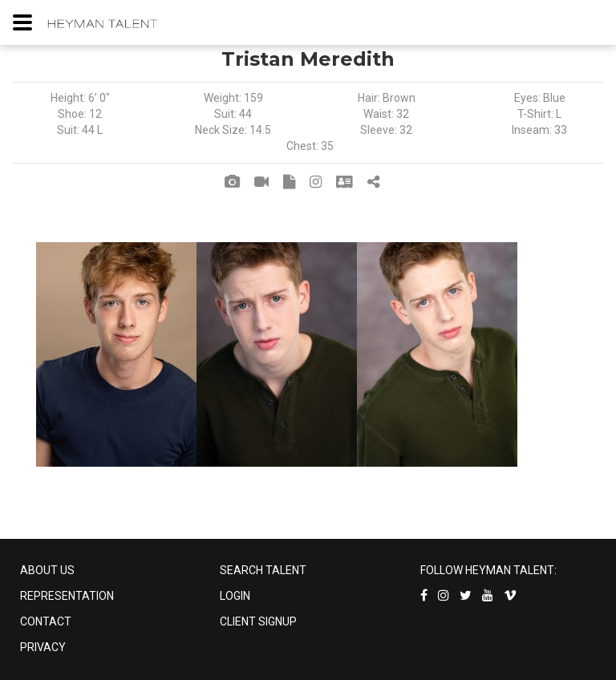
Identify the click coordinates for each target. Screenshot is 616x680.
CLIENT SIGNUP (258, 621)
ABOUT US (47, 570)
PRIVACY (43, 647)
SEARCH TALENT (263, 570)
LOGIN (235, 596)
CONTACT (46, 621)
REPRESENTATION (67, 596)
